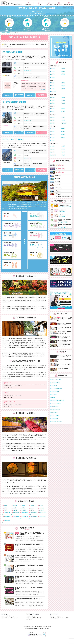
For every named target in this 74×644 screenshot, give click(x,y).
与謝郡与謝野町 (6, 521)
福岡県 (53, 146)
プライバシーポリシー (64, 618)
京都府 (64, 117)
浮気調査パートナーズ (57, 422)
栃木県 (64, 83)
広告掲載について (54, 618)
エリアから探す (5, 618)
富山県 (64, 97)
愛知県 (53, 112)
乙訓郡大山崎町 (6, 513)
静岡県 (64, 109)
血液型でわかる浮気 (31, 618)
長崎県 (53, 149)
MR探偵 (53, 397)
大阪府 (53, 120)
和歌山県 (64, 123)
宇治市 (41, 506)
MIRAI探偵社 (54, 412)
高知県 (53, 141)
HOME (3, 616)
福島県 (53, 77)
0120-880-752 (28, 71)
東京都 (64, 89)
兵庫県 (64, 120)
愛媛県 (64, 138)
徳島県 (64, 135)
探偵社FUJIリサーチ (56, 379)
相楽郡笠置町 (43, 512)
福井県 (64, 100)
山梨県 (53, 103)
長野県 (64, 103)
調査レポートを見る (19, 95)
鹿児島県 (54, 155)
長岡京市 (41, 508)
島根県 (64, 129)
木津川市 (41, 510)
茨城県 (53, 83)
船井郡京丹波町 (33, 517)
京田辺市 (15, 510)
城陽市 (23, 508)
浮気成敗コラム (30, 620)
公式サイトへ (30, 95)
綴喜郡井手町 (25, 512)
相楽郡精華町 (16, 516)
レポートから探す (14, 618)
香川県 (53, 138)
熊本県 (64, 149)
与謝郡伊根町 (43, 516)
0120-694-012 (28, 121)
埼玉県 (64, 86)
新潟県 (53, 97)
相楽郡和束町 (7, 516)
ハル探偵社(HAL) (12, 52)
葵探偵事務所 (55, 419)
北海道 (53, 68)
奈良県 (53, 123)
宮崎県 (64, 152)
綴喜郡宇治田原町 (33, 513)
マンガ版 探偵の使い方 (32, 616)
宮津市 (6, 508)
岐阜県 (53, 109)
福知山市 (15, 506)
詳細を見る (8, 95)
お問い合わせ (59, 616)
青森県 (64, 68)
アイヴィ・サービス (13, 139)
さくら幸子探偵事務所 (14, 102)
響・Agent (54, 394)
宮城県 (64, 71)
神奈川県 (54, 92)
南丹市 (32, 510)
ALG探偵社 (54, 386)
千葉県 (53, 89)
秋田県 (53, 74)
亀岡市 (14, 508)
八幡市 (6, 510)
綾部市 (32, 506)
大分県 (53, 152)
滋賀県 (53, 117)
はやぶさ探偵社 (55, 415)
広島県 (64, 132)
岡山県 (53, 132)
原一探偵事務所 (55, 391)
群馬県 (53, 86)
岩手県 (53, 71)
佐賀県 (64, 146)
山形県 (64, 74)
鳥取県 (53, 129)
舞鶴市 (23, 506)
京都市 (6, 506)
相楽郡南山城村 (24, 517)
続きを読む (43, 90)
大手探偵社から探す (10, 616)
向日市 (32, 508)
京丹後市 (24, 510)
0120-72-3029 (28, 158)
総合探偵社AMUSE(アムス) (58, 400)
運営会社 (52, 616)
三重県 (64, 112)
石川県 (53, 100)
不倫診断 (39, 618)
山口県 (53, 135)
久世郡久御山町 (15, 513)
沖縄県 (64, 155)
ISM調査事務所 (55, 407)
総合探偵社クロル (56, 409)
